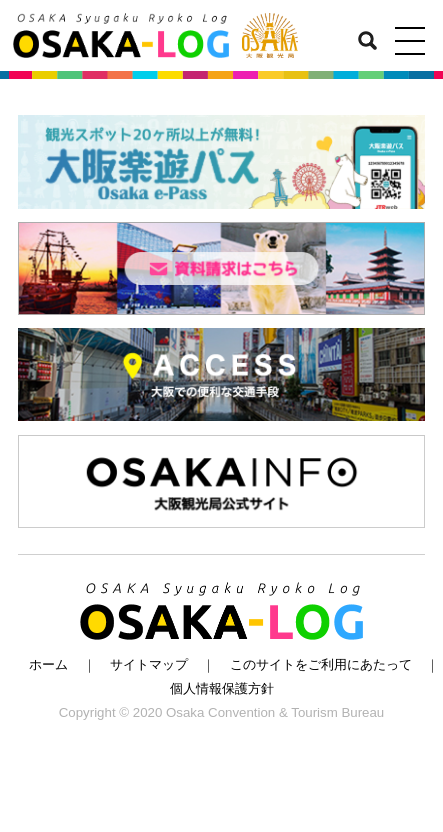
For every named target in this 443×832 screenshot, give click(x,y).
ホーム (48, 664)
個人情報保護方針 (222, 688)
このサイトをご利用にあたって (321, 664)
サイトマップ (149, 664)
